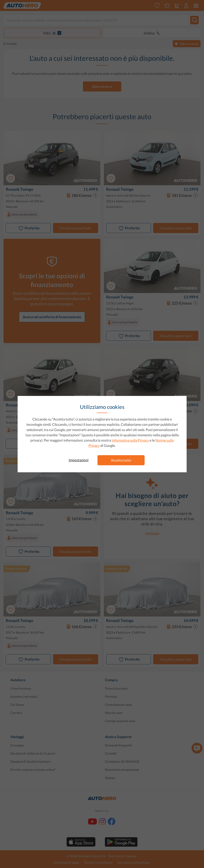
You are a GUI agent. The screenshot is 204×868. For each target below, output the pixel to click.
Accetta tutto (121, 460)
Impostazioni (79, 460)
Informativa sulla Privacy (130, 440)
